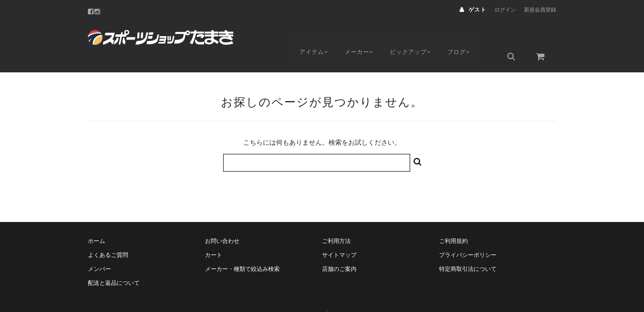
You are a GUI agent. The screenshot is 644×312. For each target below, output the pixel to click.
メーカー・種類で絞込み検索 (242, 250)
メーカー (363, 36)
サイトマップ (339, 236)
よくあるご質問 (108, 236)
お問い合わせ (222, 222)
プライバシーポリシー (468, 236)
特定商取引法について (468, 250)
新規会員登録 (540, 10)
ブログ (469, 36)
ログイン (505, 10)
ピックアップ (417, 36)
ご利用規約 (453, 222)
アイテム (314, 36)
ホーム (97, 222)
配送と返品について (114, 263)
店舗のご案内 (339, 250)
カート (214, 236)
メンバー (99, 250)
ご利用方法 (336, 222)
